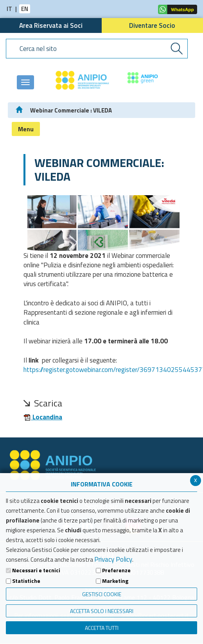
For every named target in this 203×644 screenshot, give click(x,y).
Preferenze (116, 570)
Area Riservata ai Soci (51, 25)
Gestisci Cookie (102, 594)
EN (25, 9)
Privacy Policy (113, 559)
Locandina (43, 417)
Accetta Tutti (102, 628)
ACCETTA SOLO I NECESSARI (102, 611)
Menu (26, 129)
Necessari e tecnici (36, 570)
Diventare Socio (152, 25)
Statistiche (26, 581)
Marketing (115, 581)
